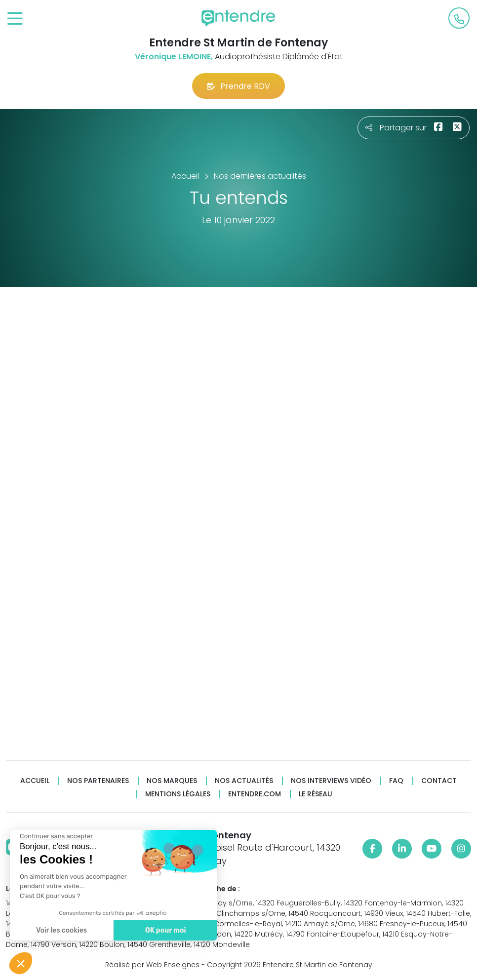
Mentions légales (178, 794)
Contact (439, 781)
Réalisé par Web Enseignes (152, 965)
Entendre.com (255, 794)
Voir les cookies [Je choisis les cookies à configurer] (61, 930)
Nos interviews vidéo (331, 781)
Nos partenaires (98, 781)
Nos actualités (244, 781)
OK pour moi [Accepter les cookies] (165, 930)
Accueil (35, 781)
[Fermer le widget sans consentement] (56, 836)
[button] (21, 963)
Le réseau (316, 794)
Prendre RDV (238, 86)
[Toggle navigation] (15, 19)
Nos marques (172, 781)
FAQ (396, 781)
